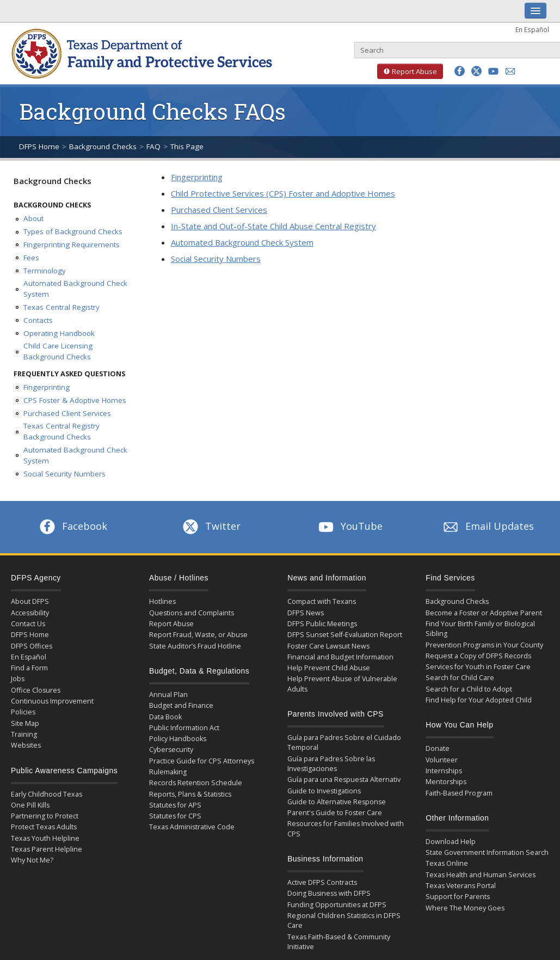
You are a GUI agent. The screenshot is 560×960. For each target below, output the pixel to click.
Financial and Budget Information (340, 657)
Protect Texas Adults (44, 827)
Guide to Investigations (324, 791)
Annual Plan (168, 695)
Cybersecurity (171, 750)
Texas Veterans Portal (461, 886)
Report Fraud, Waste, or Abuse (198, 635)
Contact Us (28, 624)
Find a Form (29, 668)
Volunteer (442, 760)
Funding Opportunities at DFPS (337, 905)
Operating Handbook (59, 333)
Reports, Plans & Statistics (190, 794)
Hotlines (162, 601)
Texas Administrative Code (192, 827)
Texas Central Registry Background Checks (61, 431)
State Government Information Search (487, 852)
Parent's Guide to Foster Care (335, 813)
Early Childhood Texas (47, 794)
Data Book (165, 717)
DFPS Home (39, 146)
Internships (444, 771)
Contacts (38, 320)
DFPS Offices (32, 646)
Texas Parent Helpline (47, 849)
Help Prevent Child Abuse (329, 668)
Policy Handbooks (178, 739)
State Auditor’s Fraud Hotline (195, 646)
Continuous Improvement (52, 701)
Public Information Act (184, 728)
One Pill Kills (30, 805)
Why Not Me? (32, 860)
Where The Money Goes (465, 908)
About (33, 218)
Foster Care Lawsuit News (328, 646)
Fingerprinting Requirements (72, 244)
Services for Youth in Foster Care (478, 667)
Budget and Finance (181, 705)
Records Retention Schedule (196, 783)
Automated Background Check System (75, 289)
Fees (31, 258)
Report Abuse (407, 71)
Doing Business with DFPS (329, 893)
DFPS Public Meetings (322, 624)
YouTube (349, 526)
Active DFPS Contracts (322, 882)
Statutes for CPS (175, 816)
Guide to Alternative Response (337, 802)
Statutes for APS (175, 805)
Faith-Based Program (459, 793)
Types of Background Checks (73, 231)
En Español (532, 29)
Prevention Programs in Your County (484, 645)
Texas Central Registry (61, 307)
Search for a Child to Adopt (469, 689)
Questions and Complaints (192, 613)
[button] (460, 71)
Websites (26, 745)
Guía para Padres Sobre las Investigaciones (331, 764)
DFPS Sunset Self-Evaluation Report (345, 635)
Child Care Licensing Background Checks (58, 351)
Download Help (451, 842)
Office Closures (36, 690)
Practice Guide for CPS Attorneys (202, 761)
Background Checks (103, 146)
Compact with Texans (322, 601)
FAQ (153, 146)
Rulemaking (168, 772)
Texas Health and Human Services (481, 875)
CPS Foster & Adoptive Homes (75, 400)
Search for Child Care (460, 678)
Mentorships (446, 782)
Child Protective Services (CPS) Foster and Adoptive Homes (283, 193)
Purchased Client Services (67, 413)
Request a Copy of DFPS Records (478, 656)
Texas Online (447, 863)
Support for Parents (458, 897)
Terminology (45, 271)
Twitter (211, 526)
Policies (23, 712)
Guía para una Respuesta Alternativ (344, 779)
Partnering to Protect (45, 816)
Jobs (18, 679)
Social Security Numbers (64, 474)
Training (24, 734)
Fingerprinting (47, 387)
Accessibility (30, 613)
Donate (438, 748)
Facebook (72, 526)
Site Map (25, 723)
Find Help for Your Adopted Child (479, 700)
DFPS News (306, 613)
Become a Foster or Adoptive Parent (484, 613)
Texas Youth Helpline (45, 838)
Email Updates (487, 526)
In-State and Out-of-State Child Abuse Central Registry (273, 226)
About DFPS (30, 601)
